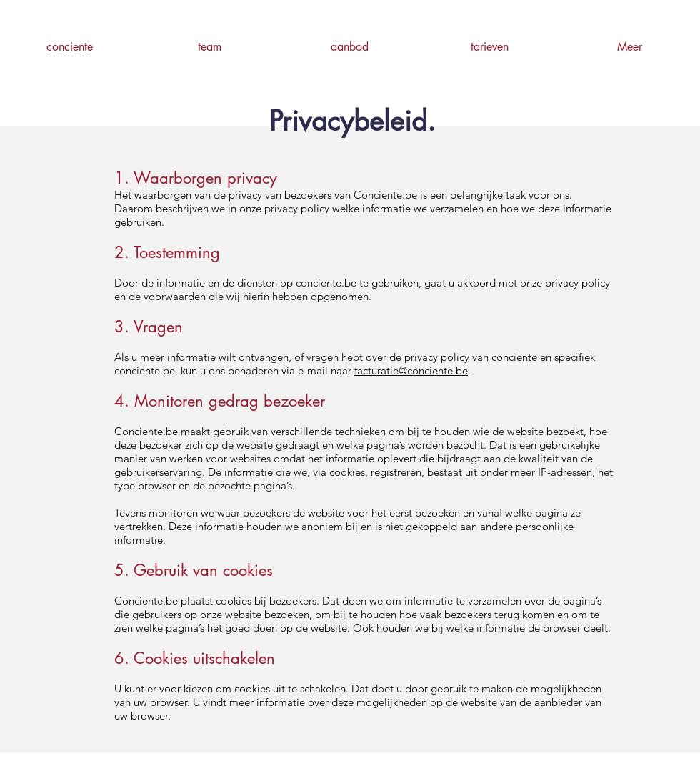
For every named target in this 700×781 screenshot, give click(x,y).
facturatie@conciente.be (411, 370)
